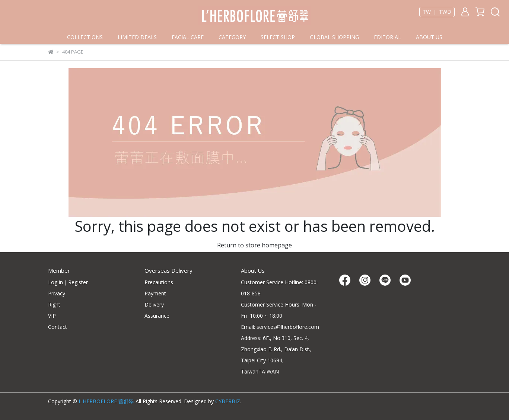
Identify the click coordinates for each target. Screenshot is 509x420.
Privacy (57, 293)
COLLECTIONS (85, 37)
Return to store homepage (254, 245)
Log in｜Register (68, 282)
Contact (58, 327)
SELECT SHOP (278, 37)
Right (54, 304)
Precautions (159, 282)
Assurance (157, 316)
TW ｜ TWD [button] (437, 12)
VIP (52, 316)
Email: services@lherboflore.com (280, 327)
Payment (155, 293)
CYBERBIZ (228, 401)
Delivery (154, 304)
